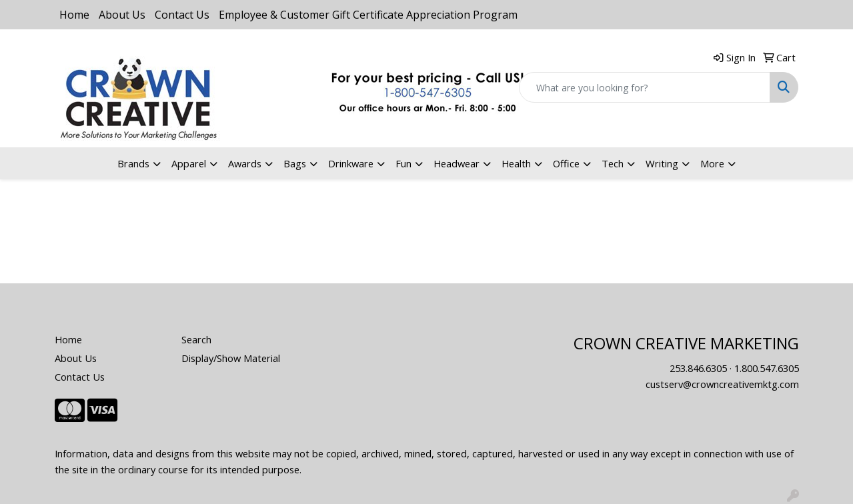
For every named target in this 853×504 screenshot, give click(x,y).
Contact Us (182, 15)
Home (74, 15)
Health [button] (516, 163)
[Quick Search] (645, 87)
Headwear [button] (457, 163)
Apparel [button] (189, 163)
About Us (122, 15)
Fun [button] (403, 163)
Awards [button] (245, 163)
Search (196, 339)
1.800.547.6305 (767, 368)
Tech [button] (613, 163)
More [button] (712, 163)
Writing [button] (662, 163)
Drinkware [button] (351, 163)
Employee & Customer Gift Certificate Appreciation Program (368, 15)
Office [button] (566, 163)
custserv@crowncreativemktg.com (722, 384)
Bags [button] (295, 163)
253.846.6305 (698, 368)
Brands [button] (133, 163)
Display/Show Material (231, 358)
